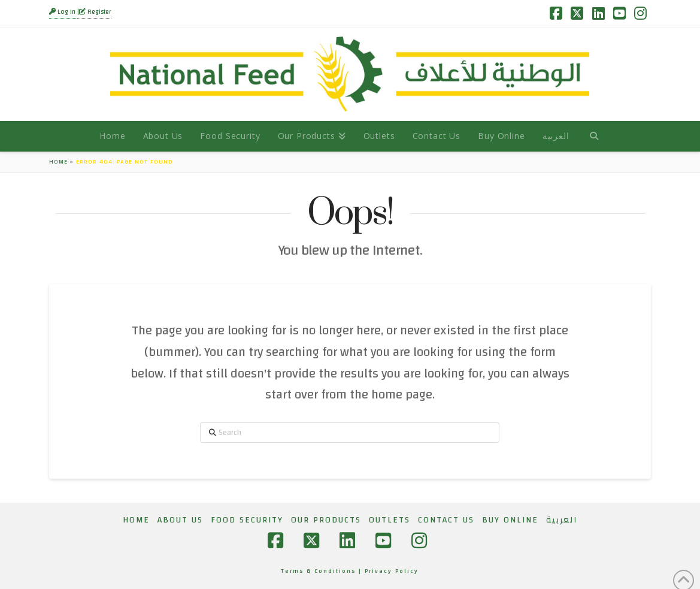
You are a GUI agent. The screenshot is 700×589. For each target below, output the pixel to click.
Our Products (326, 520)
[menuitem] (556, 136)
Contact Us (446, 520)
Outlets (390, 520)
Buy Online (510, 520)
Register (95, 12)
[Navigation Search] (594, 136)
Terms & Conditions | (323, 571)
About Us (180, 520)
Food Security (247, 520)
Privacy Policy (392, 571)
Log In (63, 12)
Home (58, 162)
